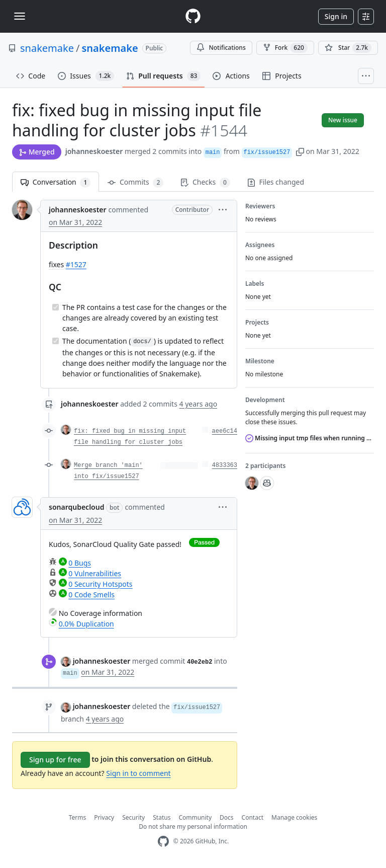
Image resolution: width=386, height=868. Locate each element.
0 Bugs (80, 563)
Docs (227, 817)
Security (133, 817)
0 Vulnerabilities (95, 573)
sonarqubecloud (76, 507)
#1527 (76, 264)
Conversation (56, 182)
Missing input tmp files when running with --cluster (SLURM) (310, 438)
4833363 (225, 465)
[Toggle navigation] (20, 16)
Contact (253, 817)
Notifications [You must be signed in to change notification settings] (221, 48)
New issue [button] (343, 120)
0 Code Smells (91, 595)
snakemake (47, 48)
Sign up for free (55, 760)
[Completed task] (56, 307)
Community (195, 817)
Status (162, 817)
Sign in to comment (138, 773)
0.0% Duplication (86, 624)
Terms (78, 817)
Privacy (104, 817)
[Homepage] (193, 16)
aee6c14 (225, 431)
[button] (300, 151)
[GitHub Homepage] (163, 842)
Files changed (276, 182)
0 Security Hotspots (100, 584)
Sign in (336, 16)
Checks (205, 182)
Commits (135, 182)
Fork (285, 48)
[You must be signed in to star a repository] (348, 48)
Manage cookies (294, 817)
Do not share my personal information (193, 826)
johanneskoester (94, 151)
